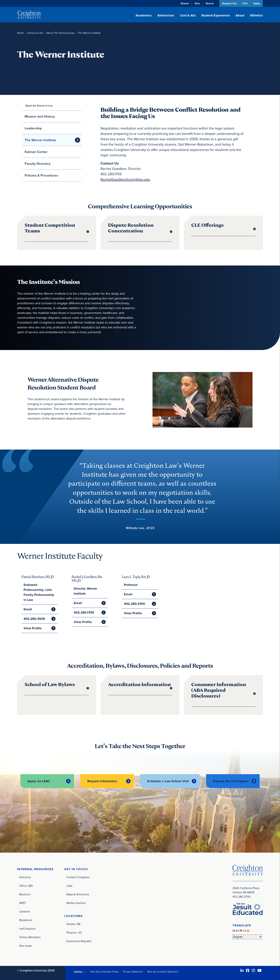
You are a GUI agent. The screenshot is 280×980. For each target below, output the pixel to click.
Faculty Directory (38, 164)
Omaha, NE (73, 924)
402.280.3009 (34, 619)
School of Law (35, 33)
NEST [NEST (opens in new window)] (23, 903)
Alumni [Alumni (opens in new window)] (184, 3)
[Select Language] (247, 937)
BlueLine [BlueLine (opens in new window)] (25, 894)
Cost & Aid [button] (188, 15)
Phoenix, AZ (74, 932)
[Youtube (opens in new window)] (260, 970)
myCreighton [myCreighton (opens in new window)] (27, 928)
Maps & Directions (78, 894)
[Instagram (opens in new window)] (253, 970)
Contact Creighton (78, 877)
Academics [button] (144, 15)
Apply (257, 3)
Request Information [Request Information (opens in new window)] (102, 781)
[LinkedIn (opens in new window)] (242, 970)
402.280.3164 (134, 604)
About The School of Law (60, 33)
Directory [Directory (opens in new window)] (25, 877)
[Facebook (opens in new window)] (248, 970)
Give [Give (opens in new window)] (197, 3)
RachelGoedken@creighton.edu (125, 179)
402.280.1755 (84, 612)
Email (28, 609)
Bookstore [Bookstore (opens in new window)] (26, 920)
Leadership (33, 128)
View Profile (32, 628)
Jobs (69, 886)
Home (20, 33)
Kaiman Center (36, 152)
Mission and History (40, 116)
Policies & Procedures (41, 175)
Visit (245, 3)
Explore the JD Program (231, 781)
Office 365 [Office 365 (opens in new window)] (26, 886)
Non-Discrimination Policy (105, 972)
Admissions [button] (166, 15)
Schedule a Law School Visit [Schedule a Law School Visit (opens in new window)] (168, 781)
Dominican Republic (79, 941)
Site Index (26, 946)
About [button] (240, 15)
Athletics (256, 15)
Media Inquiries (76, 903)
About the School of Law (39, 106)
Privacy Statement (133, 972)
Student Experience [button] (216, 15)
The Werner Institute (40, 140)
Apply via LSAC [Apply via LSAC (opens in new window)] (39, 781)
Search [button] (209, 3)
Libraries (25, 911)
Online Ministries (30, 937)
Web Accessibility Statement (163, 972)
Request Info (229, 3)
